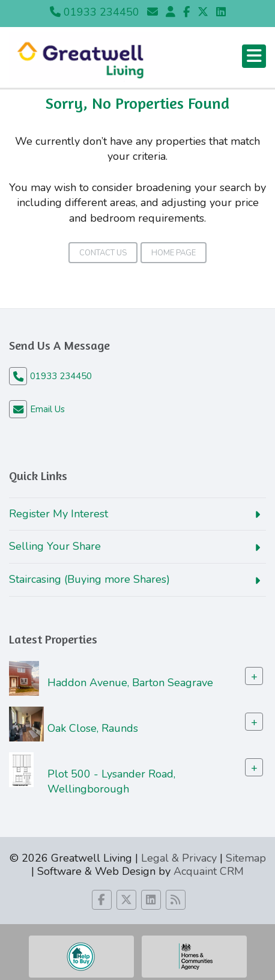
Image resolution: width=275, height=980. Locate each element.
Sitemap (246, 858)
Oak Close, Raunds (93, 728)
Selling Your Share (55, 546)
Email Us (47, 409)
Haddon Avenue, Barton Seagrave (130, 682)
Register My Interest (59, 514)
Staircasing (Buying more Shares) (89, 579)
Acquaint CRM (209, 871)
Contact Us (103, 253)
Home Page (174, 253)
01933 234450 (95, 12)
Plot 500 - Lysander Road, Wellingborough (111, 781)
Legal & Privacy (179, 858)
